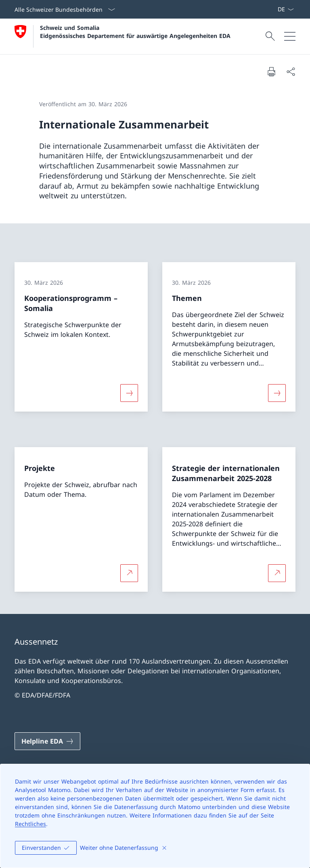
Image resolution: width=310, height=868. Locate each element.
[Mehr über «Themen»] (277, 393)
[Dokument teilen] (291, 71)
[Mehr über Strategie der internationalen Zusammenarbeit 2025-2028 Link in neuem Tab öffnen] (277, 573)
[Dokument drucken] (271, 71)
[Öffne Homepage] (123, 36)
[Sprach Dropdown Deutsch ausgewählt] (286, 9)
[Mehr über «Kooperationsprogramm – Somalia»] (129, 393)
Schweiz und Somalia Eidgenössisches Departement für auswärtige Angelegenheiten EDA (135, 32)
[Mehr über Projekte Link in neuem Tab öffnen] (129, 573)
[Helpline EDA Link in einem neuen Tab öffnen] (47, 741)
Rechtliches (30, 824)
